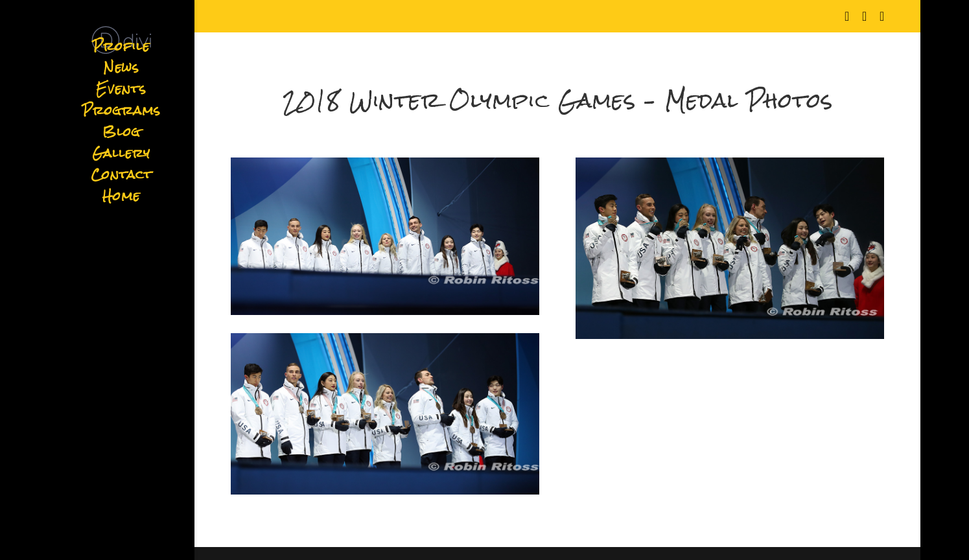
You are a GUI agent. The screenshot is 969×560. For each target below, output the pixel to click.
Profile (121, 50)
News (122, 72)
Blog (122, 136)
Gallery (121, 157)
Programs (122, 114)
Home (121, 200)
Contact (122, 179)
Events (121, 93)
